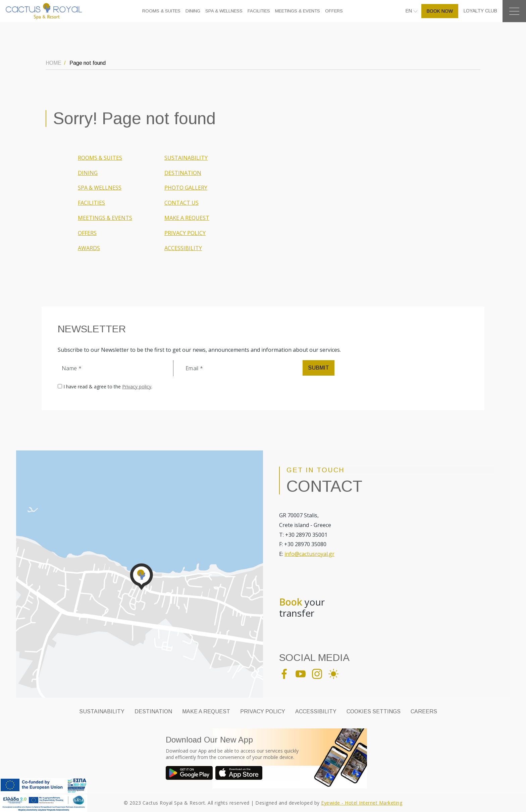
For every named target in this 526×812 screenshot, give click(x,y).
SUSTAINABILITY (186, 158)
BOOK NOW (440, 11)
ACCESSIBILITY (183, 248)
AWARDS (89, 248)
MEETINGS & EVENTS (298, 11)
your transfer (302, 608)
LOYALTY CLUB (480, 11)
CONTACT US (181, 203)
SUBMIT (319, 368)
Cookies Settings (374, 711)
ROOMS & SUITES (161, 11)
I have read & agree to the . (108, 387)
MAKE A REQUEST (187, 218)
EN (409, 11)
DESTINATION (183, 173)
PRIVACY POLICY (185, 233)
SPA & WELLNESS (224, 11)
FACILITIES (259, 11)
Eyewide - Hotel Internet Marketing (362, 803)
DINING (193, 11)
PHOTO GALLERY (186, 188)
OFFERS (334, 11)
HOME (54, 63)
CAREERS (424, 711)
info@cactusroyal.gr (309, 554)
